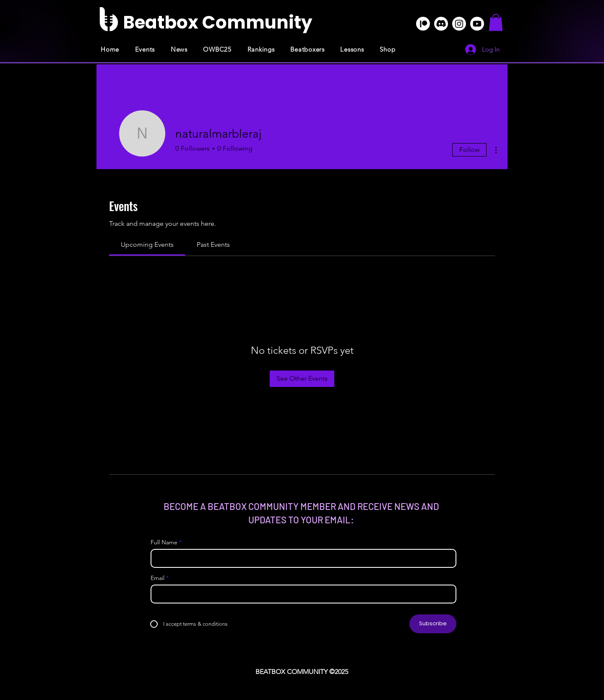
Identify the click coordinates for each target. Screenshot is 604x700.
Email (158, 578)
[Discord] (441, 24)
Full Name (164, 542)
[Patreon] (423, 24)
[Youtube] (477, 24)
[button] (496, 22)
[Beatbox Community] (217, 23)
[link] (147, 244)
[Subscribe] (433, 624)
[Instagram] (459, 24)
